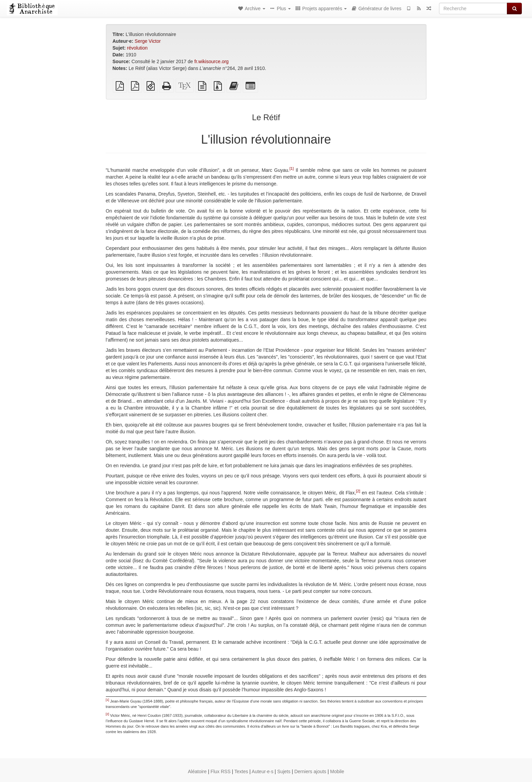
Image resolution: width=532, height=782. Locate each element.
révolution (137, 48)
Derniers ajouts (310, 771)
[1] (291, 168)
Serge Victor (148, 41)
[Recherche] (473, 8)
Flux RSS (220, 771)
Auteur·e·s (263, 771)
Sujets (284, 771)
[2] (358, 491)
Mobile (337, 771)
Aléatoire (197, 771)
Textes (241, 771)
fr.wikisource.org (212, 61)
